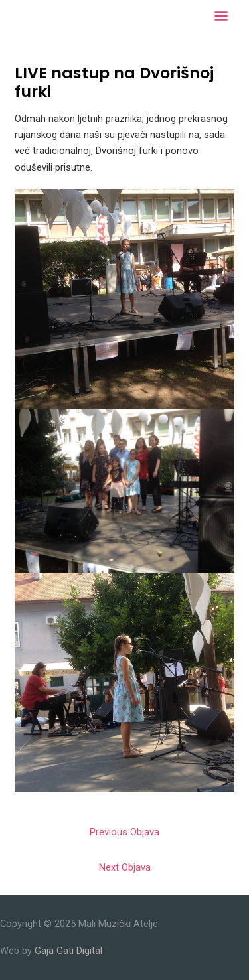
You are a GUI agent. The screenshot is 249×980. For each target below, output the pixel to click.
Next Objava (125, 867)
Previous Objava (124, 832)
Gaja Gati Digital (68, 951)
